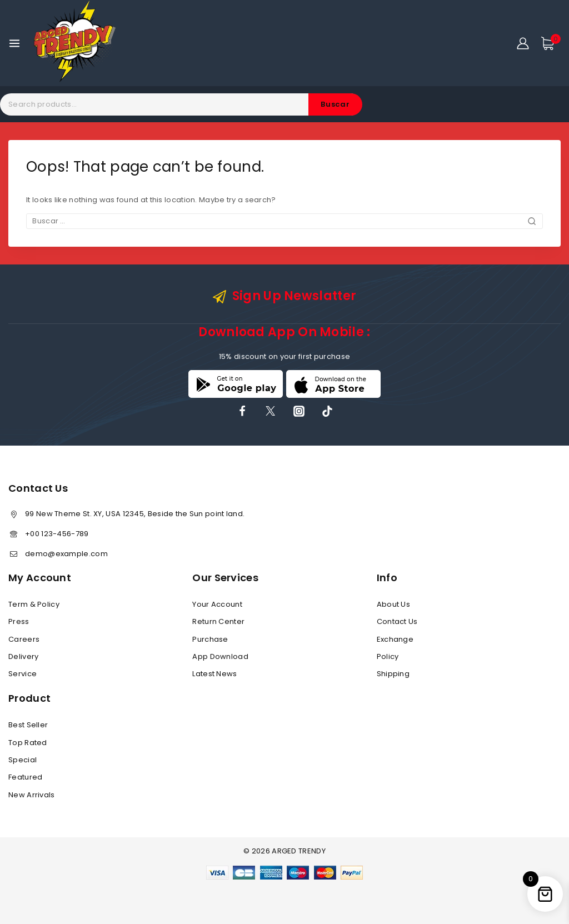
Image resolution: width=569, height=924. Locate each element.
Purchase (210, 639)
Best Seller (28, 725)
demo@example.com (66, 554)
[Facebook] (242, 411)
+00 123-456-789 (57, 534)
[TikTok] (327, 411)
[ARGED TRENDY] (75, 43)
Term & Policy (34, 604)
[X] (271, 411)
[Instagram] (299, 411)
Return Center (218, 621)
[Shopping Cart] (551, 43)
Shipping (393, 674)
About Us (393, 604)
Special (23, 760)
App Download (220, 656)
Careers (24, 639)
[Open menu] (14, 43)
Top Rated (28, 743)
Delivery (23, 656)
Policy (388, 656)
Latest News (214, 674)
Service (23, 674)
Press (19, 621)
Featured (25, 777)
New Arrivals (32, 795)
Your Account (217, 604)
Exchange (395, 639)
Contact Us (397, 621)
